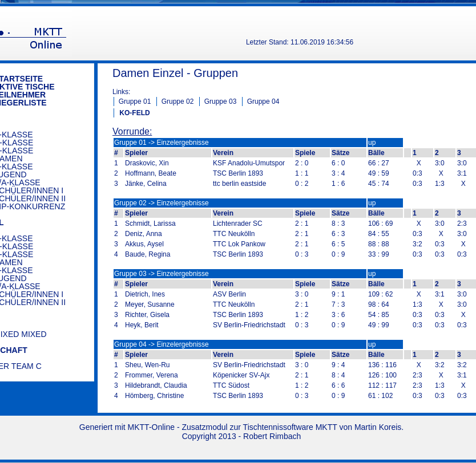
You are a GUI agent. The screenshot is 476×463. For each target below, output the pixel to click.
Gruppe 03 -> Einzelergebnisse (162, 274)
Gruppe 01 (135, 101)
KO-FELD (134, 113)
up (372, 143)
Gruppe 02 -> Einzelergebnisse (162, 203)
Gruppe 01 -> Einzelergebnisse (162, 143)
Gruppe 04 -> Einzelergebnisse (162, 344)
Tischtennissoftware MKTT (290, 427)
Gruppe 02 (178, 101)
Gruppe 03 (221, 101)
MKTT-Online (151, 427)
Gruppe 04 (263, 101)
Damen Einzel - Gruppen (175, 73)
